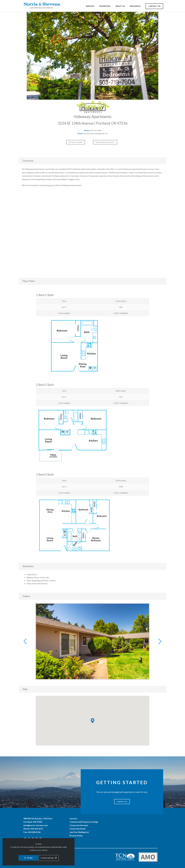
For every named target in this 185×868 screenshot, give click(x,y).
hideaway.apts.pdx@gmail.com (95, 133)
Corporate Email (77, 829)
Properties (105, 6)
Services (90, 6)
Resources (135, 6)
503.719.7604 (96, 130)
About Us (120, 6)
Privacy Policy (76, 836)
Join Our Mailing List (79, 832)
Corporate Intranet (79, 825)
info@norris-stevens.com (36, 825)
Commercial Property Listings (84, 822)
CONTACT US (122, 802)
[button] (25, 641)
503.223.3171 (37, 829)
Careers (73, 818)
